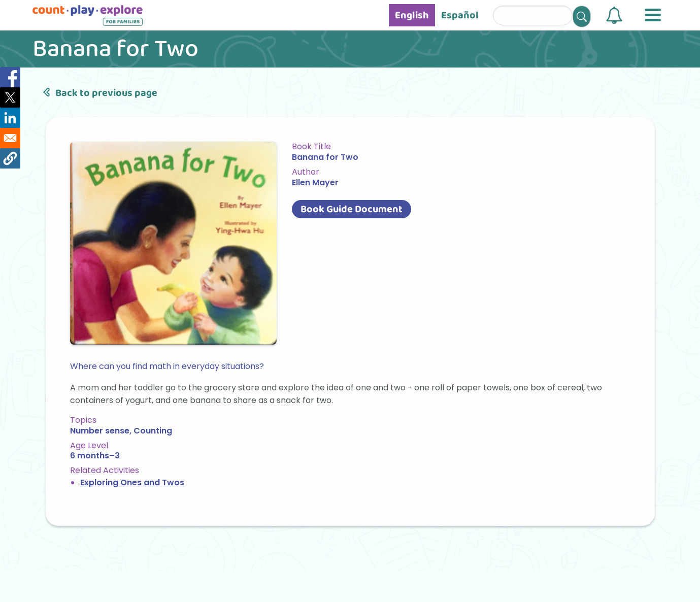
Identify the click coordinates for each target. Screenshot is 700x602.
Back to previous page (98, 93)
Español (460, 15)
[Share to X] (10, 97)
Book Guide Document (352, 209)
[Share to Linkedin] (10, 118)
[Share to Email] (10, 138)
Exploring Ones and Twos (132, 482)
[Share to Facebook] (10, 77)
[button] (614, 15)
